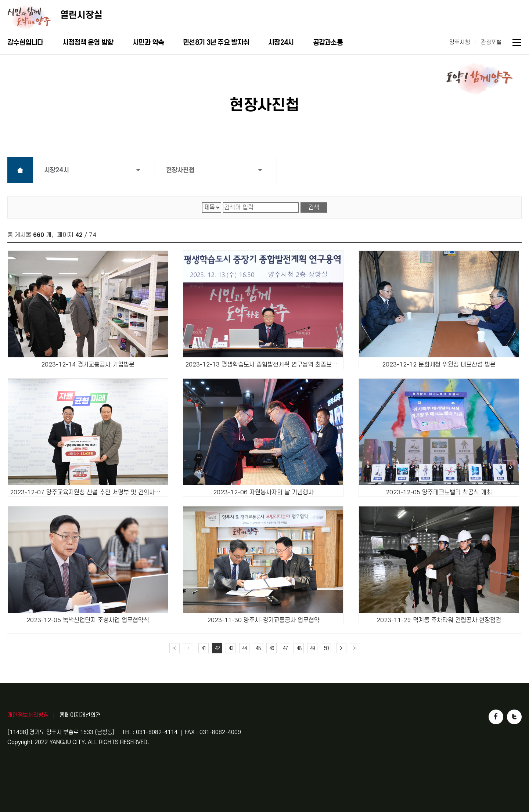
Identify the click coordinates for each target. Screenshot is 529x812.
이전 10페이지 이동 (188, 648)
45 (258, 648)
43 (231, 648)
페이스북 (496, 717)
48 (299, 648)
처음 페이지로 (174, 648)
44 (244, 648)
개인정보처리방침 (28, 715)
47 (285, 648)
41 (204, 648)
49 (312, 648)
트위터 (514, 717)
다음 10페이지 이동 (341, 648)
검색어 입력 (223, 203)
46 (271, 648)
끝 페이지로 (355, 648)
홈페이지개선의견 (80, 715)
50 (326, 648)
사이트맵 (517, 44)
